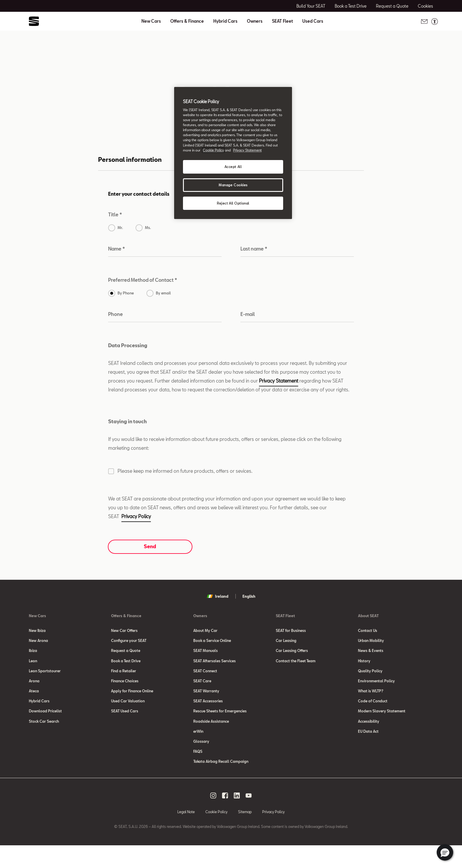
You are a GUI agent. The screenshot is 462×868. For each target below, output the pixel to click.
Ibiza (33, 654)
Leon (33, 666)
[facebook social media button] (225, 818)
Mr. (120, 228)
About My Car (205, 630)
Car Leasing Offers (292, 654)
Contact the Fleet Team (296, 666)
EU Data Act (368, 748)
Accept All (233, 167)
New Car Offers (124, 630)
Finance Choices (125, 689)
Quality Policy (370, 678)
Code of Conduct (373, 713)
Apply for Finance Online (132, 701)
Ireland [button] (218, 596)
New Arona (38, 642)
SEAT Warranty (206, 701)
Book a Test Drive (126, 666)
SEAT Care (202, 689)
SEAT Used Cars (125, 725)
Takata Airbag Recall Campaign (221, 784)
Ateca (34, 701)
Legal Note (186, 834)
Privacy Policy (136, 516)
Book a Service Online (212, 642)
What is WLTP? (371, 701)
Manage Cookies (233, 185)
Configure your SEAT (129, 642)
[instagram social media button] (213, 818)
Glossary (201, 760)
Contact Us (368, 630)
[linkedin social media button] (237, 818)
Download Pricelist (45, 725)
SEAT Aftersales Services (214, 666)
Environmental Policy (376, 689)
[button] (445, 852)
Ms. (148, 228)
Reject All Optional (233, 203)
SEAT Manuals (206, 654)
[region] (233, 153)
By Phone (126, 293)
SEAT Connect (205, 678)
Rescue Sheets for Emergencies (220, 725)
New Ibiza (37, 630)
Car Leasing (286, 642)
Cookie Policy (216, 834)
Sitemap (245, 834)
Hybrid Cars (225, 21)
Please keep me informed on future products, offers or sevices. (185, 471)
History (364, 666)
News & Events (371, 654)
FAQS (198, 772)
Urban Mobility (371, 642)
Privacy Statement (279, 381)
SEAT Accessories (208, 713)
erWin (198, 748)
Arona (34, 689)
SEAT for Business (291, 630)
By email (163, 293)
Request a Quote (126, 654)
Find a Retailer (124, 678)
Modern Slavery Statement (382, 725)
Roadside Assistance (211, 737)
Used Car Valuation (128, 713)
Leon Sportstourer (45, 678)
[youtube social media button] (249, 818)
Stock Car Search (44, 737)
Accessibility (369, 737)
